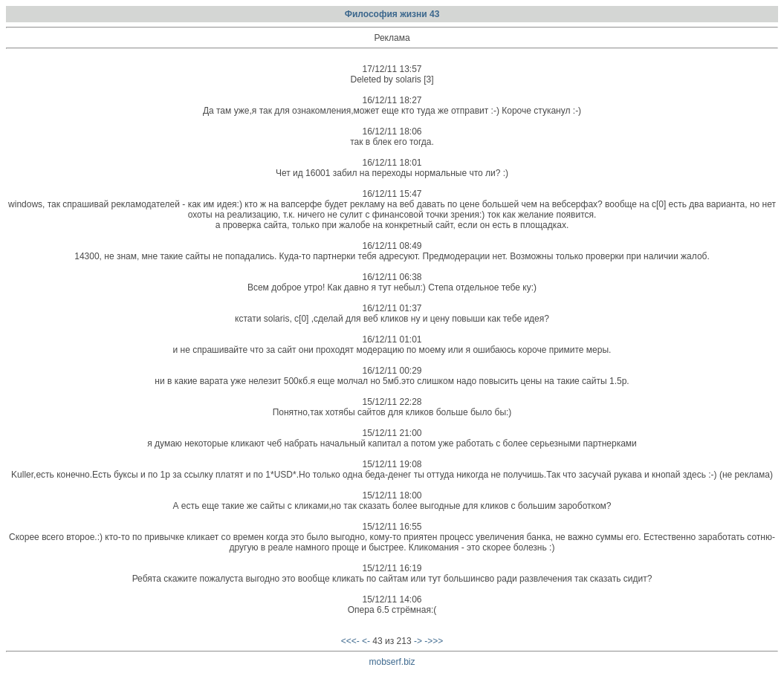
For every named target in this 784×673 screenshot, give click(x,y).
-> (418, 641)
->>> (434, 641)
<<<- (350, 641)
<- (366, 641)
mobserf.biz (392, 662)
